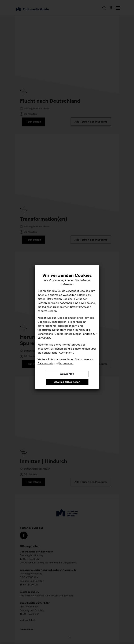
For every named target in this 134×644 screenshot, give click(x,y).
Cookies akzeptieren (67, 382)
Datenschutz (45, 363)
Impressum (66, 363)
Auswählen (67, 374)
